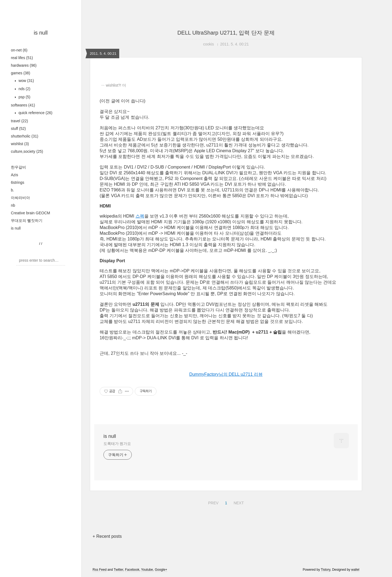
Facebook (132, 570)
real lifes (22, 58)
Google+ (161, 570)
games (21, 73)
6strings (18, 182)
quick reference (35, 113)
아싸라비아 (20, 198)
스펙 (140, 216)
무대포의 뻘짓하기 (27, 221)
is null (41, 33)
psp (24, 97)
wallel (355, 570)
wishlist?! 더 (116, 85)
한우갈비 (19, 167)
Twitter (119, 570)
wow (26, 81)
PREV (212, 502)
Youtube (147, 570)
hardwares (24, 65)
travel (19, 121)
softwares (23, 105)
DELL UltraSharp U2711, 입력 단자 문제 (226, 33)
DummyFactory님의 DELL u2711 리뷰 (226, 374)
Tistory (326, 570)
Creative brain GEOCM (30, 213)
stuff (18, 129)
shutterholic (24, 136)
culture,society (27, 151)
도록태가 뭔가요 (117, 444)
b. (13, 190)
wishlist (20, 144)
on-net (19, 50)
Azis (14, 175)
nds (24, 89)
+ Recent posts (107, 536)
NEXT (238, 502)
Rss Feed (99, 570)
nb (13, 205)
